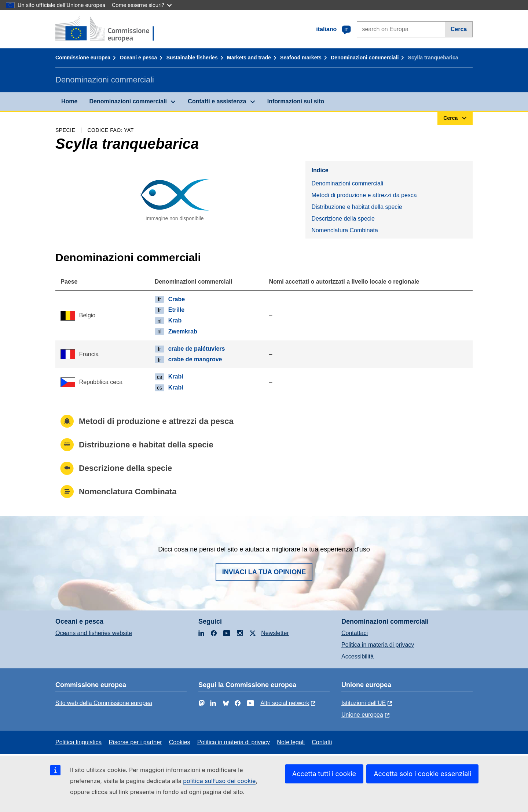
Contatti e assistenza (217, 101)
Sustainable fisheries (192, 58)
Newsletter (275, 633)
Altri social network (285, 703)
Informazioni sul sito (296, 101)
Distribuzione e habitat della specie (357, 207)
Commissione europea (83, 58)
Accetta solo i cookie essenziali (422, 774)
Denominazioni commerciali (365, 58)
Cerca (459, 29)
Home (69, 101)
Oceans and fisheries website (94, 633)
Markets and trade (249, 58)
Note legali (291, 742)
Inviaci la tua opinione (264, 572)
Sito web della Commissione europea (104, 703)
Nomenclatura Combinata (344, 230)
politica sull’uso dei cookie (219, 781)
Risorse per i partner (135, 742)
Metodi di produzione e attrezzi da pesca (364, 195)
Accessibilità (357, 656)
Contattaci (355, 633)
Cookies (180, 742)
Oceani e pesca (138, 58)
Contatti (322, 742)
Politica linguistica (78, 742)
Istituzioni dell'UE (364, 703)
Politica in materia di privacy (378, 645)
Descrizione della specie (343, 219)
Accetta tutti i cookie (324, 774)
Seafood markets (301, 58)
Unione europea (362, 715)
